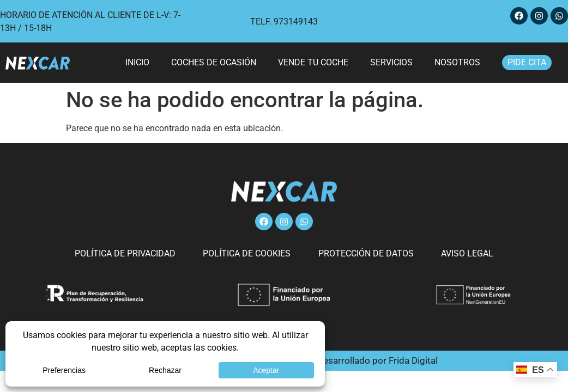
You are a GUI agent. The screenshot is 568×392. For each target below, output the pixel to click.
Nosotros (457, 62)
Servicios (391, 62)
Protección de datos (363, 253)
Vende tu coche (313, 62)
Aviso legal (459, 253)
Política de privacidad (134, 253)
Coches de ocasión (214, 62)
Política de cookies (250, 253)
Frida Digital (413, 360)
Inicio (137, 62)
